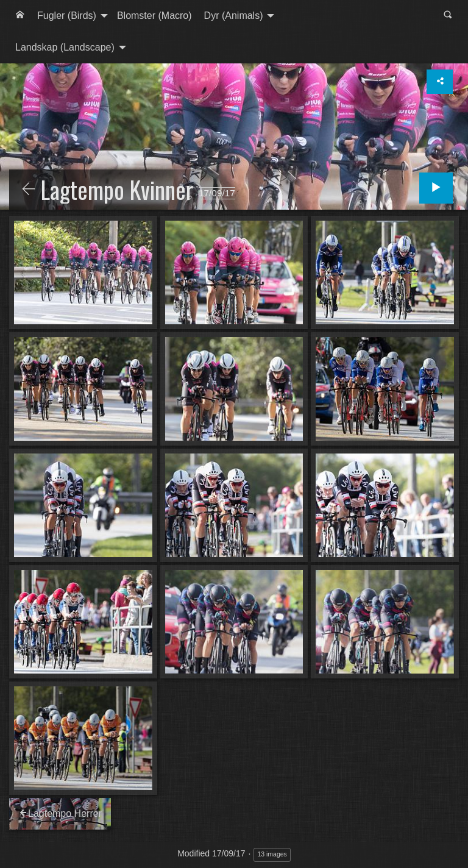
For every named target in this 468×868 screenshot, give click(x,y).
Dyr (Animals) (234, 16)
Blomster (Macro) (154, 16)
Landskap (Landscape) (65, 47)
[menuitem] (20, 16)
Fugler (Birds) (67, 16)
